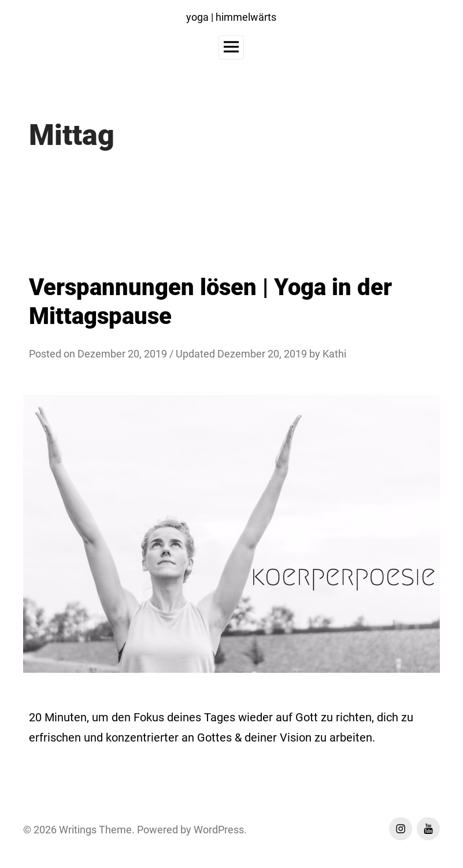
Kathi (334, 354)
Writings (78, 830)
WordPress (219, 830)
